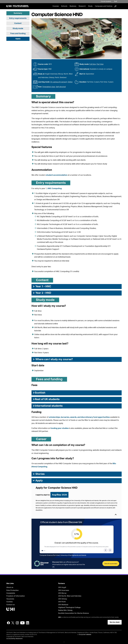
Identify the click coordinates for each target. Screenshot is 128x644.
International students (48, 406)
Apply (18, 39)
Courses (56, 6)
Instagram (17, 623)
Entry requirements (18, 18)
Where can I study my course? (53, 359)
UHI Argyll (62, 587)
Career (41, 439)
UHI (59, 617)
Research (82, 6)
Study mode (18, 29)
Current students (106, 1)
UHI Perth (62, 602)
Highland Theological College (69, 607)
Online (70, 82)
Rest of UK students (46, 399)
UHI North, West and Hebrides (70, 596)
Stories (39, 474)
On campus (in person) (59, 82)
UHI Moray (62, 593)
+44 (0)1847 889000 (85, 635)
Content (18, 23)
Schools (64, 6)
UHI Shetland (63, 605)
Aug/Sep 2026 (59, 495)
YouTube (22, 623)
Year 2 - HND (42, 293)
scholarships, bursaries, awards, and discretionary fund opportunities (79, 417)
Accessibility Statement (14, 639)
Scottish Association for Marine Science (74, 613)
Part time (100, 64)
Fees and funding (18, 34)
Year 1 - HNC (42, 286)
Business (73, 6)
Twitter (13, 623)
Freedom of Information (16, 596)
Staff (116, 1)
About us (10, 587)
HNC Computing (55, 189)
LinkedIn (28, 623)
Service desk (115, 622)
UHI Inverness (64, 590)
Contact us (11, 605)
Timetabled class (49, 87)
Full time (93, 64)
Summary (18, 13)
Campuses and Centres (104, 6)
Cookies (10, 602)
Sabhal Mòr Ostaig (65, 610)
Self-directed (61, 87)
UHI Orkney (63, 599)
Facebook (8, 623)
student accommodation (57, 175)
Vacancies (10, 599)
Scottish (39, 393)
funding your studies (60, 428)
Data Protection (12, 590)
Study (90, 6)
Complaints (11, 593)
